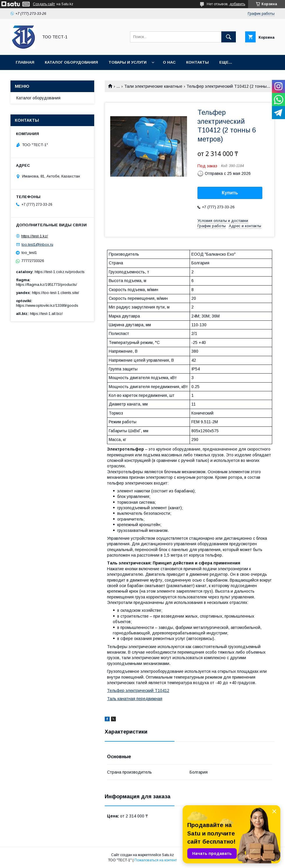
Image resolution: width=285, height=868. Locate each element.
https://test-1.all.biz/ (46, 314)
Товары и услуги (128, 62)
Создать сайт (44, 4)
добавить (237, 4)
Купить (230, 193)
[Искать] (229, 37)
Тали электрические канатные (153, 86)
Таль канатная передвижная (135, 699)
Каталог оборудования (71, 62)
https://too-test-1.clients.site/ (56, 293)
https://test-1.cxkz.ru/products (60, 272)
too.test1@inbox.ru (37, 244)
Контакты (197, 62)
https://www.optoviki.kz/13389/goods (47, 305)
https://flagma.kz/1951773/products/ (47, 285)
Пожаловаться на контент (156, 860)
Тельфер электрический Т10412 (138, 691)
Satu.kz (168, 855)
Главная (25, 62)
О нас (169, 62)
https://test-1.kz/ (35, 236)
